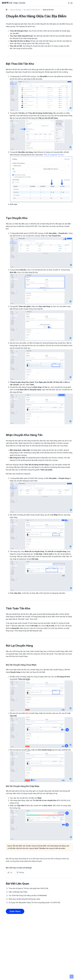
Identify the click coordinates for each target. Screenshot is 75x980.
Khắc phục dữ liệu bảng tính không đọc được (24, 899)
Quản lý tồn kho (48, 10)
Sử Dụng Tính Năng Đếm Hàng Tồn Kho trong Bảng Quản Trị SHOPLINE (34, 903)
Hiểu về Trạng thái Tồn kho (54, 155)
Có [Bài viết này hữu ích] (11, 872)
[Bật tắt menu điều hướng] (71, 3)
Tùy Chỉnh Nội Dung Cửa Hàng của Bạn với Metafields (28, 895)
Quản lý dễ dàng (15, 10)
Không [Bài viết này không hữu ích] (22, 872)
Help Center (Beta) (7, 10)
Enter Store (15, 911)
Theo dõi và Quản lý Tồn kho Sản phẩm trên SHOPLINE (28, 888)
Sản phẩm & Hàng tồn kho (32, 10)
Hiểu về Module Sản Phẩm (18, 892)
